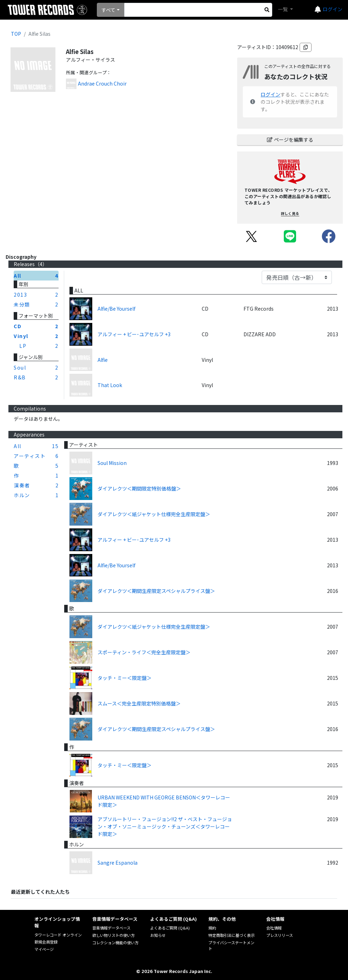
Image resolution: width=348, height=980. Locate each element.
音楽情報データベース (111, 928)
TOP (16, 34)
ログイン (333, 9)
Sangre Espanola (118, 863)
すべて (108, 10)
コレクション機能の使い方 (115, 942)
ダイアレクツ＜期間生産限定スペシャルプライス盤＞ (156, 591)
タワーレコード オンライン (58, 935)
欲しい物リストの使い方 (113, 935)
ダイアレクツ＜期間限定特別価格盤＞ (139, 488)
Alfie (103, 360)
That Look (110, 385)
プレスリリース (280, 935)
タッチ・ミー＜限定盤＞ (125, 678)
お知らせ (158, 935)
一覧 (283, 9)
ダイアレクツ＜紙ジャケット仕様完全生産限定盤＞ (154, 514)
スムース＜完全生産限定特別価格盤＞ (139, 703)
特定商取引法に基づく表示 (232, 935)
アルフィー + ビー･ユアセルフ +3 (134, 334)
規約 (212, 928)
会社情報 (274, 928)
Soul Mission (112, 463)
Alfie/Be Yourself (116, 309)
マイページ (44, 949)
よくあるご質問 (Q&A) (170, 928)
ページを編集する (290, 140)
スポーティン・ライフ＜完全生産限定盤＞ (144, 652)
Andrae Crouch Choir (102, 83)
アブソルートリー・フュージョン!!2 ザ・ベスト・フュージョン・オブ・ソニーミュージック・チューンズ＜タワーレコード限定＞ (165, 826)
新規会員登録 (46, 942)
